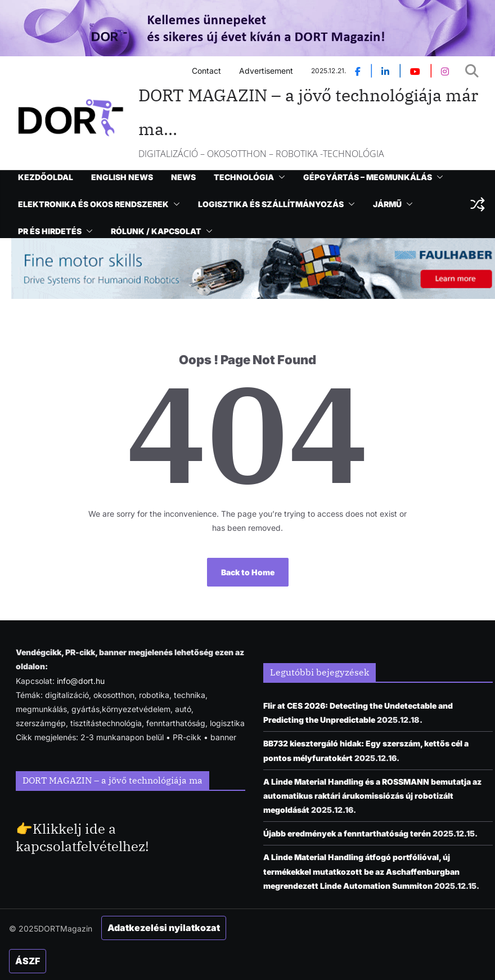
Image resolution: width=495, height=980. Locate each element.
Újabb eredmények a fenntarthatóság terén (347, 833)
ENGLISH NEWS (122, 177)
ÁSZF (28, 961)
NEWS (183, 177)
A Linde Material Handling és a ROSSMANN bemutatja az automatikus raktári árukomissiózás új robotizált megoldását (372, 796)
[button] (280, 177)
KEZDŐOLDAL (46, 177)
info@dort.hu (81, 681)
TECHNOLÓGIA (244, 177)
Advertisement (266, 71)
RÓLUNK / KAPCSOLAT (156, 231)
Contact (206, 71)
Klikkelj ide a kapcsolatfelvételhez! (82, 837)
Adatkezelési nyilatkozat (164, 928)
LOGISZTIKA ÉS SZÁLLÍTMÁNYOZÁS (271, 204)
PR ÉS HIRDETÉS (50, 231)
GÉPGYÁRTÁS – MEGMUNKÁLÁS (368, 177)
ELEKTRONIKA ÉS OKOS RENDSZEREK (93, 204)
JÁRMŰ (387, 204)
